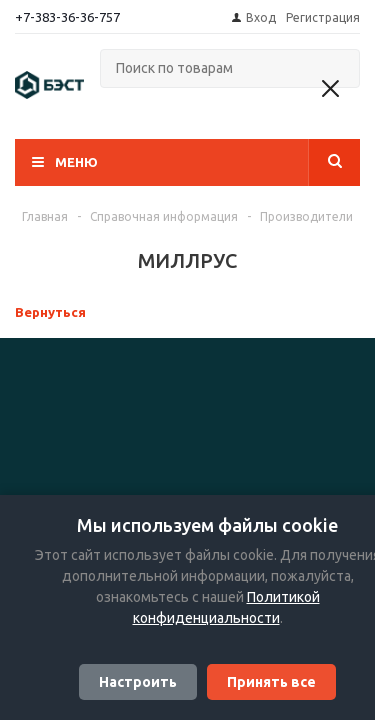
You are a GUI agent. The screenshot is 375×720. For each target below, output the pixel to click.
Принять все (271, 682)
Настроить (138, 682)
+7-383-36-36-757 (67, 17)
